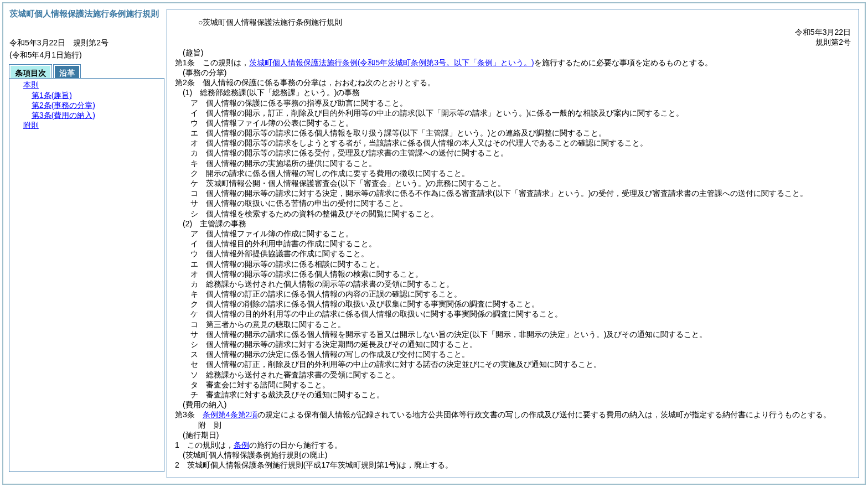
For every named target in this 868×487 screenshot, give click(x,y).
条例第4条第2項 (230, 415)
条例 (241, 445)
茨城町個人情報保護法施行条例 (392, 63)
